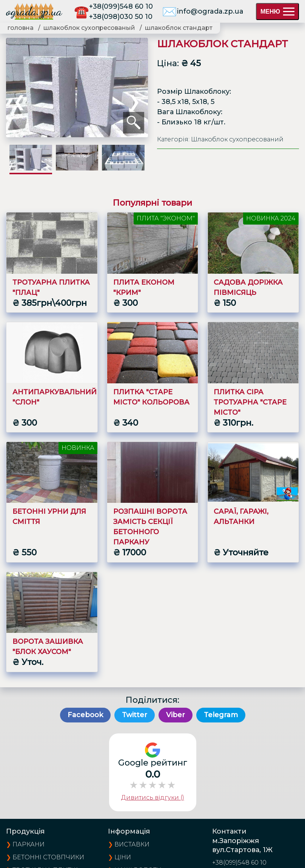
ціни (123, 857)
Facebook (85, 715)
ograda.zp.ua (34, 11)
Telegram (221, 715)
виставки (132, 844)
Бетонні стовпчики (48, 857)
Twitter (135, 715)
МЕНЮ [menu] (277, 12)
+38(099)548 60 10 (121, 6)
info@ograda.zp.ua (210, 11)
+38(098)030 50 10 (121, 17)
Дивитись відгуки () (153, 797)
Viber (176, 715)
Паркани (28, 844)
